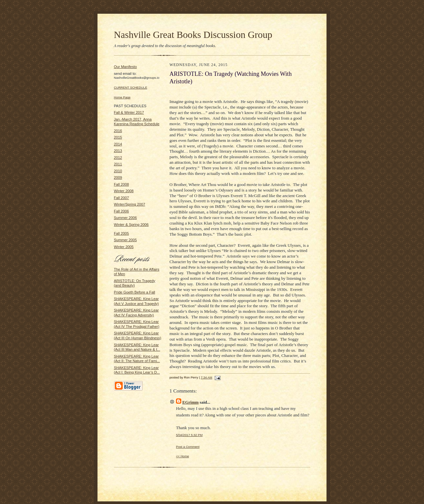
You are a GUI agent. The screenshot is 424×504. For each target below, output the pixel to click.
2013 (118, 151)
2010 (118, 171)
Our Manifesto (125, 67)
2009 (118, 177)
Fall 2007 (121, 198)
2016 (118, 131)
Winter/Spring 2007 (130, 204)
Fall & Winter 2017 (129, 112)
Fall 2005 (121, 233)
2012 (118, 158)
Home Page (122, 97)
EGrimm (190, 402)
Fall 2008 (121, 184)
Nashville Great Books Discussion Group (193, 35)
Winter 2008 (124, 191)
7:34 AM (206, 377)
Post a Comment (188, 447)
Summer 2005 (125, 240)
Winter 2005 (124, 247)
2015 (118, 137)
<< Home (183, 456)
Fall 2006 (121, 211)
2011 (118, 164)
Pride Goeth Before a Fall (134, 292)
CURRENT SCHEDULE (131, 87)
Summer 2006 (125, 218)
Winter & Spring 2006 (131, 225)
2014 (118, 144)
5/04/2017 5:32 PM (189, 435)
